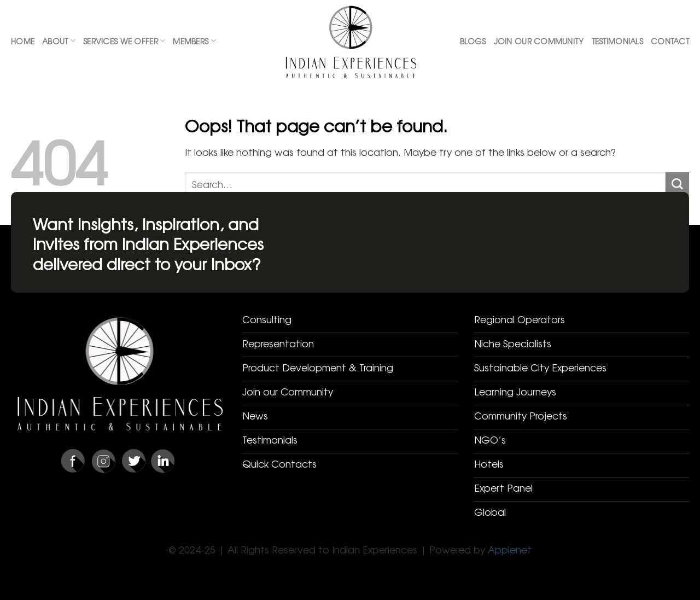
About (59, 41)
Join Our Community (539, 41)
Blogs (473, 41)
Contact (670, 41)
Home (23, 41)
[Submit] (677, 184)
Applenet (510, 549)
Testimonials (617, 41)
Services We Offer (124, 41)
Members (194, 41)
